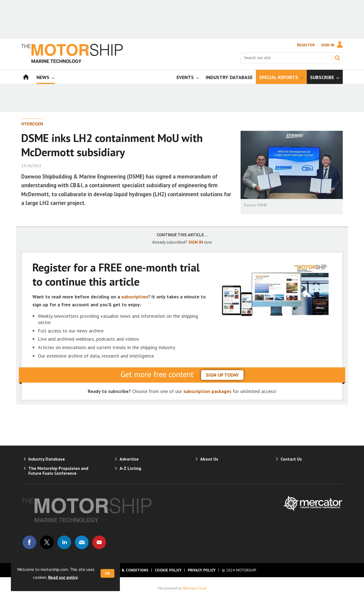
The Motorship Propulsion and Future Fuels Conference (58, 471)
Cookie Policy (168, 570)
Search (337, 58)
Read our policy (63, 577)
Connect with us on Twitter (47, 542)
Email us (82, 542)
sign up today (222, 375)
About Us (209, 459)
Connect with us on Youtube (99, 542)
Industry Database (47, 459)
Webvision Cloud (194, 588)
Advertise (129, 459)
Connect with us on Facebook (29, 542)
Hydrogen (32, 124)
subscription (135, 297)
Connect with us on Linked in (64, 542)
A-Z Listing (130, 468)
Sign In (328, 45)
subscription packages (207, 391)
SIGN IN (196, 242)
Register (306, 45)
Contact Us (291, 459)
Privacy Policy (202, 570)
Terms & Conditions (128, 570)
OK (107, 573)
